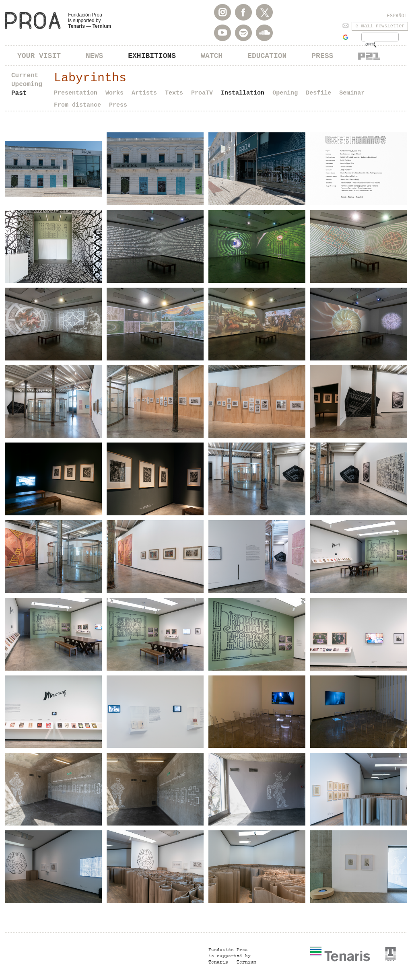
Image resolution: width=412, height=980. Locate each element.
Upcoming (27, 84)
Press (322, 56)
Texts (174, 93)
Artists (144, 93)
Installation (243, 93)
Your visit (39, 56)
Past (19, 93)
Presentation (76, 93)
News (94, 56)
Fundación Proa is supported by (90, 21)
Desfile (318, 93)
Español (397, 16)
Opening (285, 93)
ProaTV (202, 93)
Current (25, 76)
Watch (212, 56)
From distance (77, 105)
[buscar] (370, 45)
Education (267, 56)
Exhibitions (152, 56)
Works (114, 93)
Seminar (352, 93)
